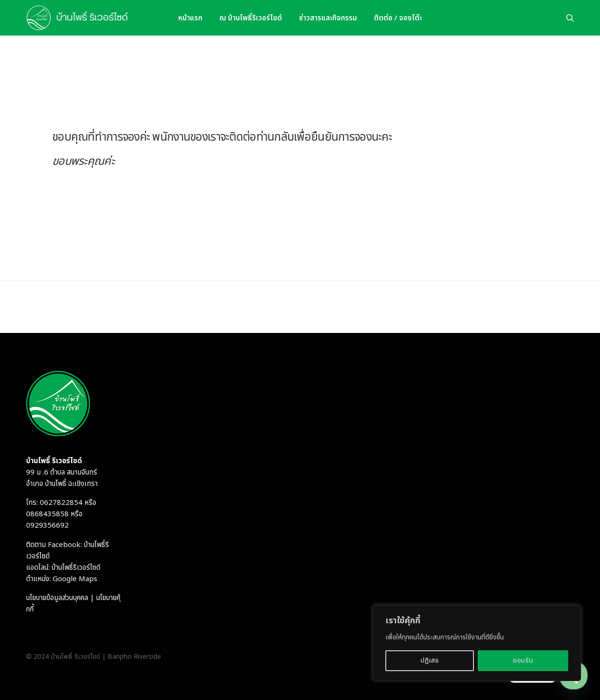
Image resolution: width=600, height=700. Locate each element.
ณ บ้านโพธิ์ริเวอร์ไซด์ (251, 18)
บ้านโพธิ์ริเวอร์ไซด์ (76, 568)
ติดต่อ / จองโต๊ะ (398, 18)
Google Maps (75, 579)
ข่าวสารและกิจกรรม (328, 18)
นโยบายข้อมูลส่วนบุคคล (57, 598)
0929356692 (47, 525)
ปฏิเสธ (430, 660)
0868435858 (47, 514)
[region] (477, 643)
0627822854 (61, 503)
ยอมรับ (523, 660)
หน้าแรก (190, 18)
